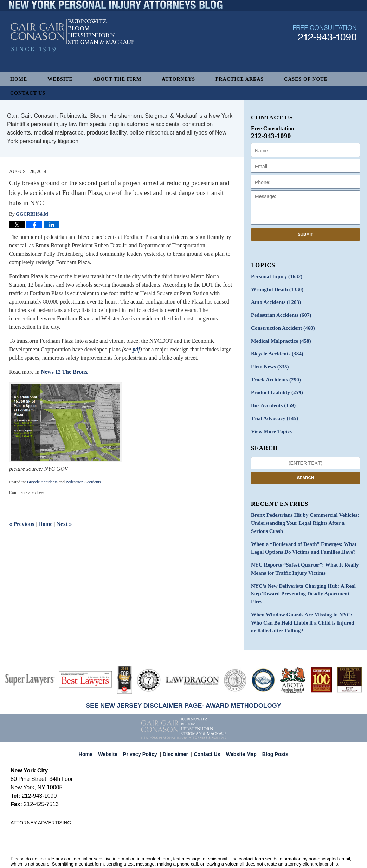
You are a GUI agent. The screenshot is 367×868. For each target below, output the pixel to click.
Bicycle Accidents (42, 482)
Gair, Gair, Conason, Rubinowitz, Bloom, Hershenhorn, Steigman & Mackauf (126, 854)
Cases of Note (306, 79)
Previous (22, 524)
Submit (305, 234)
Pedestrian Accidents (83, 482)
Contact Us (28, 93)
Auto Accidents (274, 301)
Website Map (239, 728)
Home (19, 79)
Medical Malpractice (279, 338)
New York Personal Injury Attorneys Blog (72, 50)
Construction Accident (281, 325)
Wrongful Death (275, 289)
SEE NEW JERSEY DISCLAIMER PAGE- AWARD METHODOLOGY (183, 683)
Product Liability (275, 387)
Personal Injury (275, 276)
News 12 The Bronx (63, 372)
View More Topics (270, 424)
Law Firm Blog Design (323, 855)
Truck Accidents (274, 375)
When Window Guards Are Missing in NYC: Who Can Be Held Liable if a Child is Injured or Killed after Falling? (304, 601)
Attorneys (178, 79)
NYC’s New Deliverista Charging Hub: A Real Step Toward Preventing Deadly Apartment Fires (305, 577)
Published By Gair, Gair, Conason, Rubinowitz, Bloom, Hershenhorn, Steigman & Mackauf (325, 47)
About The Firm (117, 79)
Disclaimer (177, 728)
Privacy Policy (144, 728)
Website (60, 79)
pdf (136, 349)
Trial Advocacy (273, 412)
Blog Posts (271, 728)
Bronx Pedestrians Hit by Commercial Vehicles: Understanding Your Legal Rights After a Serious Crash (303, 514)
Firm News (269, 362)
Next (64, 524)
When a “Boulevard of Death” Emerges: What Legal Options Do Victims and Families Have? (300, 538)
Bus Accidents (272, 399)
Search (305, 470)
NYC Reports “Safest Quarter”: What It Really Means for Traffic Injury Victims (301, 557)
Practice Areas (240, 79)
